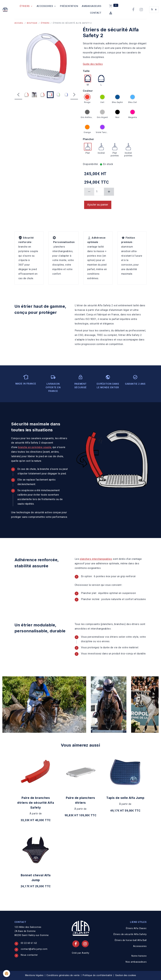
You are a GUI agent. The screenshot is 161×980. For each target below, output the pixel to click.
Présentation (69, 6)
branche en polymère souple (35, 447)
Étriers (25, 6)
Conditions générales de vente (63, 975)
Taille (86, 71)
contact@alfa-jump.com (34, 949)
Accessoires (45, 6)
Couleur (88, 91)
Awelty (85, 953)
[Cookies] (7, 973)
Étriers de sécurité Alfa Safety (130, 934)
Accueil (19, 23)
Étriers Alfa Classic (136, 928)
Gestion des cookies (126, 975)
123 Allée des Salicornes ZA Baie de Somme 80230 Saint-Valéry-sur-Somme (32, 931)
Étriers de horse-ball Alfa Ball (131, 940)
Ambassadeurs (92, 6)
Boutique (32, 23)
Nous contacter (29, 955)
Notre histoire (139, 956)
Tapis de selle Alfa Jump (125, 798)
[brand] (6, 10)
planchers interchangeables (96, 559)
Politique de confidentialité (97, 975)
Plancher (89, 139)
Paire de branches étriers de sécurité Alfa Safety (36, 803)
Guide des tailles (93, 64)
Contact (96, 13)
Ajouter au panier (98, 205)
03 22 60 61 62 (29, 943)
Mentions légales (34, 975)
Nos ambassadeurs (136, 962)
